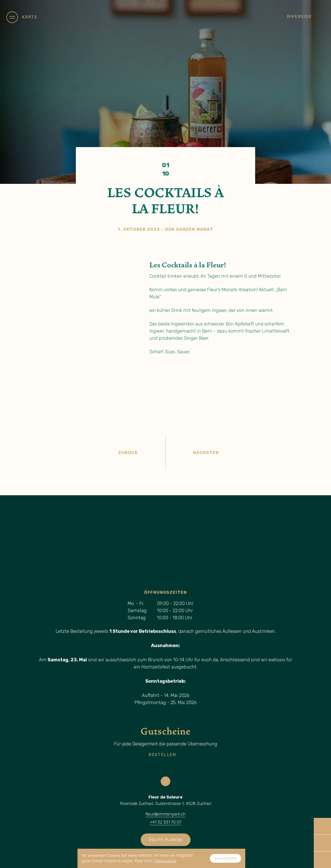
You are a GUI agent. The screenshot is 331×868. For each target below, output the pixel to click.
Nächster (253, 455)
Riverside (306, 16)
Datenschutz (165, 861)
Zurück (78, 455)
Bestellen (169, 757)
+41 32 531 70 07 (166, 824)
